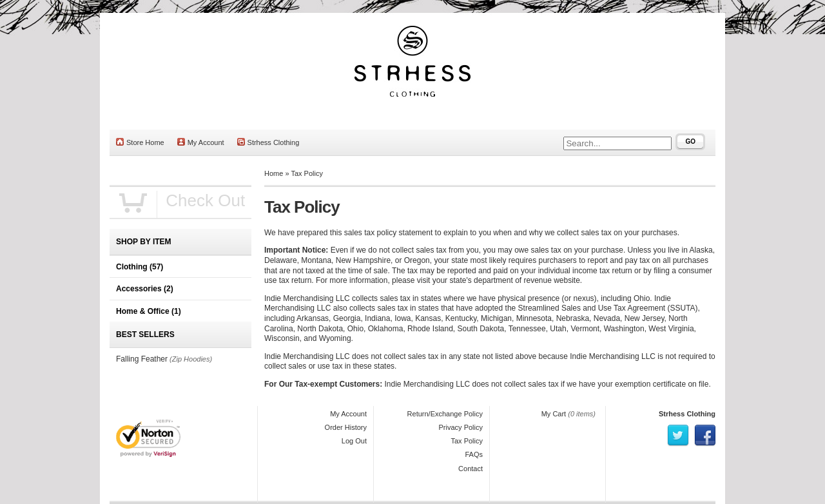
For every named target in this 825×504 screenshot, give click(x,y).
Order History (346, 427)
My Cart (554, 414)
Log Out (354, 441)
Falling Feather (142, 359)
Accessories (145, 289)
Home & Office (149, 311)
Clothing (140, 267)
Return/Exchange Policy (445, 414)
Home (274, 173)
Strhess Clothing (268, 142)
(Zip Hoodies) (191, 359)
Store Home (140, 142)
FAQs (474, 454)
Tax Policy (307, 173)
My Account (201, 142)
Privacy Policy (461, 427)
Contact (471, 469)
